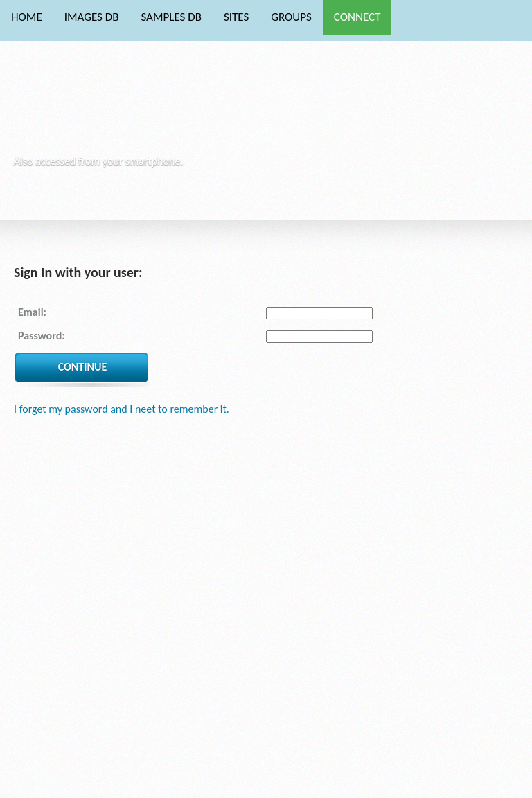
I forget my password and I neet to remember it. (122, 409)
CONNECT (357, 17)
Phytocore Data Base (110, 108)
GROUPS (291, 17)
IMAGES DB (92, 17)
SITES (236, 17)
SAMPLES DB (171, 17)
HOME (27, 17)
